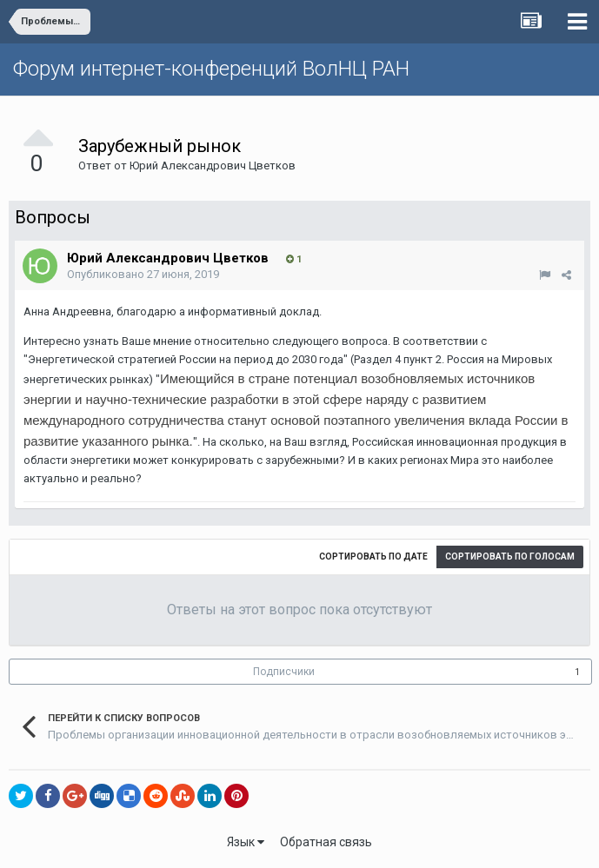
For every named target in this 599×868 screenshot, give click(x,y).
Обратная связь (326, 842)
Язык (246, 842)
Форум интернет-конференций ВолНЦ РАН (211, 69)
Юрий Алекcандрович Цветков (213, 166)
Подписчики (284, 672)
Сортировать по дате (373, 557)
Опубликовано (143, 274)
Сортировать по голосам (510, 557)
